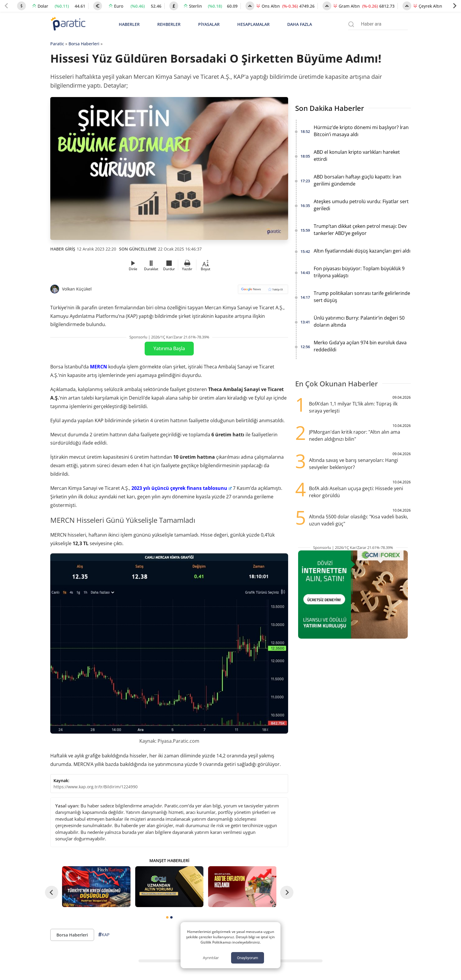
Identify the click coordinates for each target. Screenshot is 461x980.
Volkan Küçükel (77, 289)
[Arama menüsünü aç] (351, 24)
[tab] (167, 917)
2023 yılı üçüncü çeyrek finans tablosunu (182, 488)
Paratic (57, 44)
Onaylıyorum (248, 958)
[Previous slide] (6, 6)
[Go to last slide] (52, 892)
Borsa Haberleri (84, 44)
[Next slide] (455, 6)
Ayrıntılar (211, 958)
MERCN (98, 367)
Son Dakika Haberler (330, 108)
